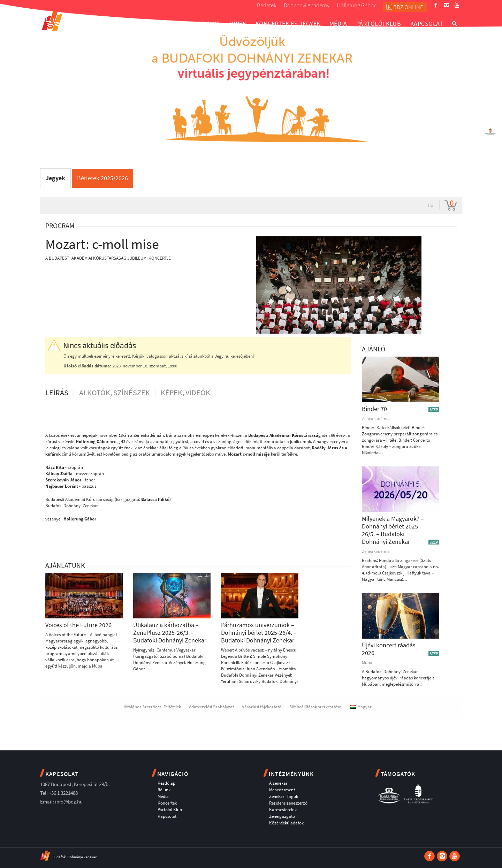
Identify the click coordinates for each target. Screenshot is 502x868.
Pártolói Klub (170, 810)
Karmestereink (283, 810)
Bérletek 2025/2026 (102, 178)
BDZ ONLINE (405, 7)
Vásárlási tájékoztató (262, 707)
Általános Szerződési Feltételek (152, 707)
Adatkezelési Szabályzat (211, 707)
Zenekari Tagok (284, 796)
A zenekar (278, 783)
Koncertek (167, 803)
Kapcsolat (167, 816)
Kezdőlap (166, 783)
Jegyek (55, 178)
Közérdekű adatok (286, 823)
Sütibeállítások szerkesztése (315, 707)
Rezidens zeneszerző (288, 803)
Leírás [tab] (57, 393)
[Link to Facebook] (436, 5)
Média (163, 796)
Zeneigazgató (282, 816)
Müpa (367, 663)
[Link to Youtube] (457, 5)
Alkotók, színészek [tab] (115, 393)
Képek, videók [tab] (185, 393)
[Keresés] (455, 24)
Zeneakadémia (376, 418)
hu (431, 205)
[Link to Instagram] (446, 5)
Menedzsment (282, 790)
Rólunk (164, 790)
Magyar (361, 707)
